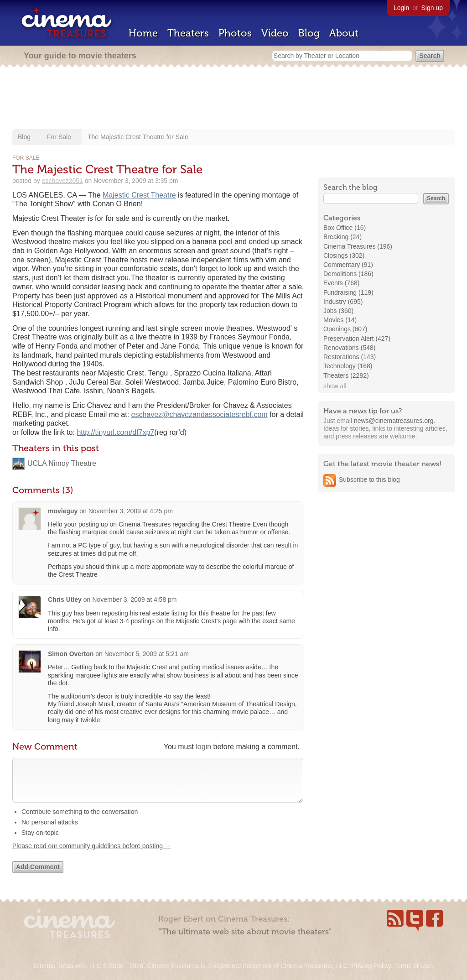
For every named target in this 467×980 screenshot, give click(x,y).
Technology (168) (348, 366)
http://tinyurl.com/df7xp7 (115, 432)
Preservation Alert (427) (357, 339)
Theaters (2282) (346, 375)
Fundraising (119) (348, 292)
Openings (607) (345, 329)
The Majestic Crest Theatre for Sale (138, 137)
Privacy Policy (371, 966)
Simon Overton (71, 654)
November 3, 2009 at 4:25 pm (131, 511)
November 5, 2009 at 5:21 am (147, 654)
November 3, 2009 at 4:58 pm (134, 599)
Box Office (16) (345, 228)
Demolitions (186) (348, 274)
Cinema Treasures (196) (358, 246)
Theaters (188, 33)
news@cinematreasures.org (394, 421)
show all (335, 386)
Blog (309, 33)
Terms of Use (413, 966)
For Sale (59, 137)
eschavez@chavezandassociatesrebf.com (200, 414)
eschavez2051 (62, 181)
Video (275, 33)
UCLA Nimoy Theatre (62, 463)
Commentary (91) (348, 265)
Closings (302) (344, 255)
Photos (235, 33)
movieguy (63, 511)
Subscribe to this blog (369, 480)
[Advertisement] (233, 99)
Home (143, 33)
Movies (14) (340, 320)
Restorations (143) (350, 357)
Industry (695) (343, 302)
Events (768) (341, 283)
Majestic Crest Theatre (139, 195)
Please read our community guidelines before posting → (92, 855)
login (203, 747)
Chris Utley (65, 599)
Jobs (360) (338, 311)
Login (401, 8)
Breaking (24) (342, 237)
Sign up (432, 8)
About (344, 33)
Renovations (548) (349, 348)
